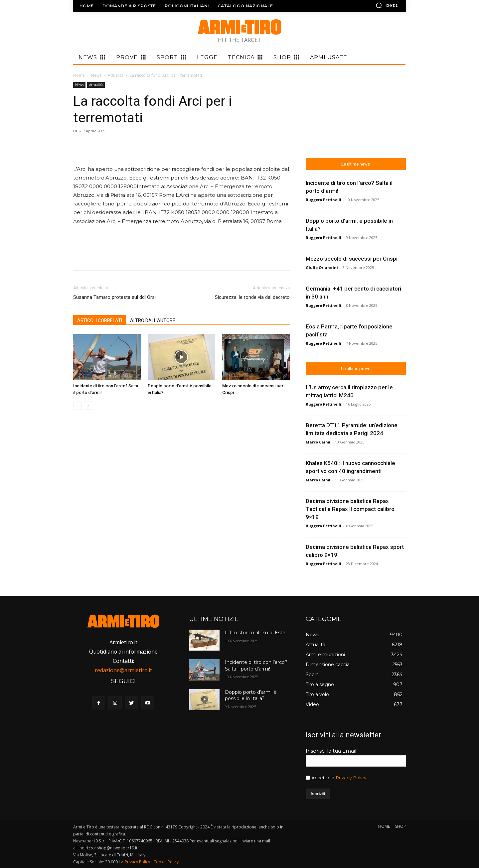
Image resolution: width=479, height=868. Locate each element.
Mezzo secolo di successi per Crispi (352, 259)
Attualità (116, 75)
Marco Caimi (318, 442)
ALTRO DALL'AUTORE (153, 320)
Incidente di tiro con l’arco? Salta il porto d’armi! (256, 666)
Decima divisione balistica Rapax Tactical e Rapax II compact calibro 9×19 (350, 509)
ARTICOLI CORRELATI (100, 320)
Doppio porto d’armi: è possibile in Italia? (251, 695)
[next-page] (88, 406)
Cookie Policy (166, 862)
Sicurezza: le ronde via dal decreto (252, 297)
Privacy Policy (351, 778)
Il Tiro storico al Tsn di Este (255, 633)
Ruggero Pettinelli (323, 200)
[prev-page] (77, 406)
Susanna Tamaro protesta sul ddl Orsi (114, 297)
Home (79, 75)
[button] (368, 5)
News (96, 75)
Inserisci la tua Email (331, 751)
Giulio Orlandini (322, 267)
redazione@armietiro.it (123, 670)
